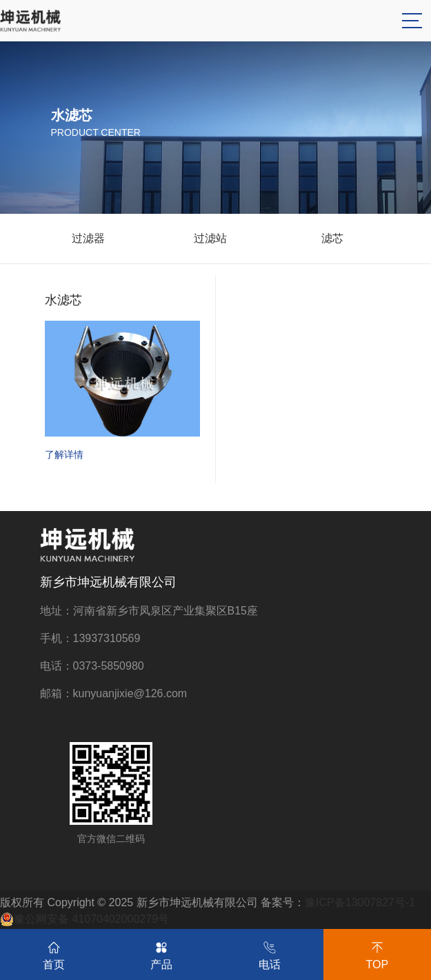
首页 (54, 953)
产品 (161, 953)
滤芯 (332, 238)
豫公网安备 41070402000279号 (84, 919)
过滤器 (88, 238)
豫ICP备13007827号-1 (360, 902)
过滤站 (210, 238)
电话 (270, 953)
